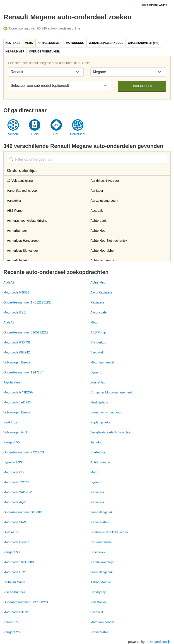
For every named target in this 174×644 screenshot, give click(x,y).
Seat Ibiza (10, 422)
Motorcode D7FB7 (16, 542)
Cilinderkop (98, 342)
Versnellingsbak (101, 512)
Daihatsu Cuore (14, 582)
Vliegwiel (97, 352)
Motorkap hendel (102, 362)
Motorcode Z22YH (16, 482)
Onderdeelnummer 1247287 (23, 372)
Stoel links (98, 552)
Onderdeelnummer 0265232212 (26, 332)
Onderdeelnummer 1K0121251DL (27, 302)
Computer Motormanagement (111, 392)
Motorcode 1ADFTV (17, 402)
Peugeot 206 (12, 632)
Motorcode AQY (15, 502)
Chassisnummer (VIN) (144, 43)
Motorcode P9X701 (17, 342)
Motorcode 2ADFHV (18, 492)
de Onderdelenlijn (158, 642)
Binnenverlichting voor (106, 412)
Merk (29, 43)
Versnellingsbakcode (106, 43)
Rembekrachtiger (103, 562)
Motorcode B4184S (17, 612)
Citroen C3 (11, 622)
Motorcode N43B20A (18, 392)
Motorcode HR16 (15, 572)
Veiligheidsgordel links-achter (111, 432)
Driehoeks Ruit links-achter (109, 532)
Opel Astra (11, 532)
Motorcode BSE (14, 312)
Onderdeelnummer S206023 (23, 512)
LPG (56, 134)
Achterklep (98, 282)
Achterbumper (100, 462)
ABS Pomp (98, 332)
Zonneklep (98, 382)
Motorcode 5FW (15, 522)
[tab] (13, 43)
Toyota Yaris (12, 382)
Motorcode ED (13, 472)
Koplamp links (100, 422)
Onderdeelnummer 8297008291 (26, 602)
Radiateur (97, 302)
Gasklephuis (99, 402)
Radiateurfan (99, 522)
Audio (35, 134)
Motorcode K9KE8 (16, 292)
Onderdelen (142, 86)
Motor (94, 322)
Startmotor (98, 452)
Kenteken (13, 43)
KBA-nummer (15, 52)
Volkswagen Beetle (17, 362)
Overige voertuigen (45, 52)
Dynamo (96, 372)
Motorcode (75, 43)
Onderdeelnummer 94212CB (24, 452)
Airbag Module (101, 582)
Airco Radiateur (101, 292)
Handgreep (98, 592)
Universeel (77, 134)
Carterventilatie (101, 542)
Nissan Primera (14, 592)
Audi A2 (9, 282)
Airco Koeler (99, 312)
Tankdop (96, 442)
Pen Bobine (99, 602)
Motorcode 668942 (17, 352)
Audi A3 (9, 322)
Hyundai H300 (13, 462)
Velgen (13, 134)
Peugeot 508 (12, 442)
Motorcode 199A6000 (19, 562)
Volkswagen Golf (15, 432)
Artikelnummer (49, 43)
